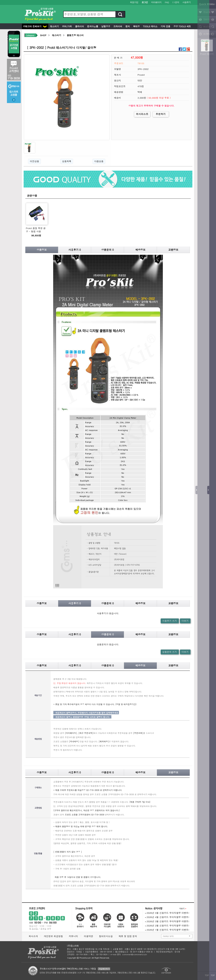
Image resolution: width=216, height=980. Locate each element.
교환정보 (173, 250)
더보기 (185, 621)
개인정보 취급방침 (53, 936)
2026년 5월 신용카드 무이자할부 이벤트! (167, 913)
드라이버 (117, 26)
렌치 (127, 26)
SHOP (43, 35)
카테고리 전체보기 (35, 26)
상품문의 (107, 250)
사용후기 (187, 2)
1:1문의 (176, 2)
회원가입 (134, 2)
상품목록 (67, 161)
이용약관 (88, 936)
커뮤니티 (73, 936)
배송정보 (140, 250)
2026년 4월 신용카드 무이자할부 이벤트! (167, 917)
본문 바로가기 (0, 0)
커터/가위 (67, 26)
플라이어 (79, 26)
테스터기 (54, 26)
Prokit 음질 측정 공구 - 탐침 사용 (36, 230)
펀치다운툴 (92, 26)
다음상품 (99, 161)
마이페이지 (156, 2)
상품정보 (42, 250)
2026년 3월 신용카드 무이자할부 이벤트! (167, 921)
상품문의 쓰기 (170, 652)
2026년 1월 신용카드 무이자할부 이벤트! (167, 930)
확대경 (136, 26)
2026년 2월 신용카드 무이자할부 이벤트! (167, 926)
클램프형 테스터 (75, 35)
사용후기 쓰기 (170, 621)
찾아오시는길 (106, 936)
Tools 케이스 (150, 26)
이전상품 (34, 161)
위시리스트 (142, 114)
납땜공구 (105, 26)
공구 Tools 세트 (182, 26)
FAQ (167, 2)
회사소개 (33, 936)
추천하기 (161, 114)
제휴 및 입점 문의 (129, 936)
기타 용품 (165, 26)
